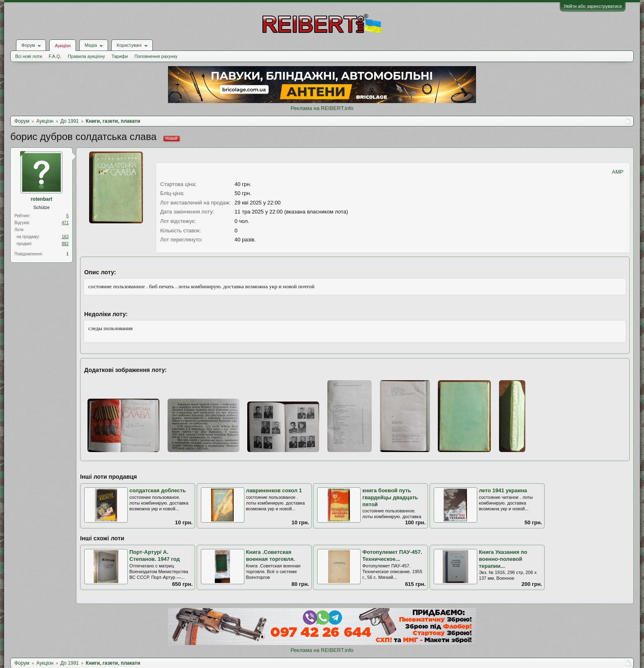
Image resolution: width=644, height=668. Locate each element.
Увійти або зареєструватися (593, 6)
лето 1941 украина (503, 490)
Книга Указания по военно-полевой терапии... (503, 559)
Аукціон (62, 46)
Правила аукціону (86, 56)
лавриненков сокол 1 (274, 490)
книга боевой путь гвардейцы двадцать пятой (390, 497)
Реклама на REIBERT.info (322, 108)
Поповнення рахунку (156, 56)
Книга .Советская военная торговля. (271, 556)
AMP (618, 172)
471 (65, 223)
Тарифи (120, 56)
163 (65, 237)
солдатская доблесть (158, 490)
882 (65, 244)
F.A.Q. (55, 56)
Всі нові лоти (29, 56)
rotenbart (42, 199)
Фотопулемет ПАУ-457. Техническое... (392, 556)
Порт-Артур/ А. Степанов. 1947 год (155, 556)
